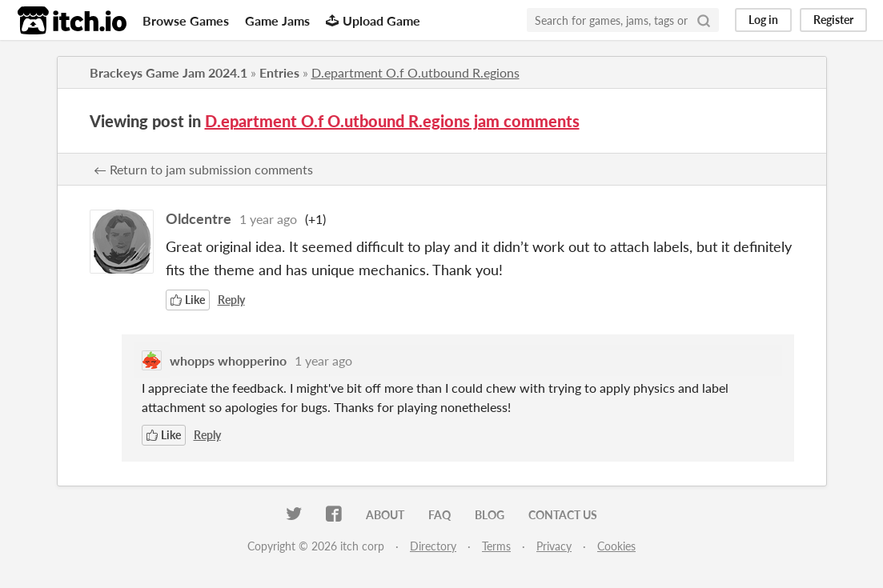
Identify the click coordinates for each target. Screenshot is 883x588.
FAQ (439, 515)
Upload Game (373, 20)
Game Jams (277, 20)
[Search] (704, 20)
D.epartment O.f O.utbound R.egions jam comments (392, 121)
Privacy (554, 546)
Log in (763, 20)
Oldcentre (199, 218)
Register (833, 20)
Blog (490, 515)
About (385, 515)
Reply (231, 300)
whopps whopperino (228, 360)
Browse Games (186, 20)
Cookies (616, 546)
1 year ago (268, 219)
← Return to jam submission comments (203, 169)
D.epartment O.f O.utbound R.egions (415, 72)
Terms (496, 546)
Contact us (563, 515)
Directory (433, 546)
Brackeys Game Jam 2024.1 (169, 72)
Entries (279, 72)
